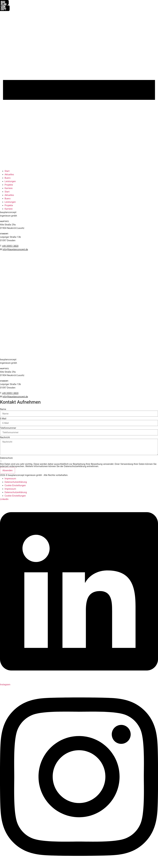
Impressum (10, 479)
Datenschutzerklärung (16, 482)
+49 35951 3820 (10, 393)
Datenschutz (6, 458)
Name (3, 409)
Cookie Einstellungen (15, 485)
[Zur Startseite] (5, 10)
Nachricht (5, 437)
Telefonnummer (8, 428)
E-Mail (3, 419)
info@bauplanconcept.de (15, 397)
